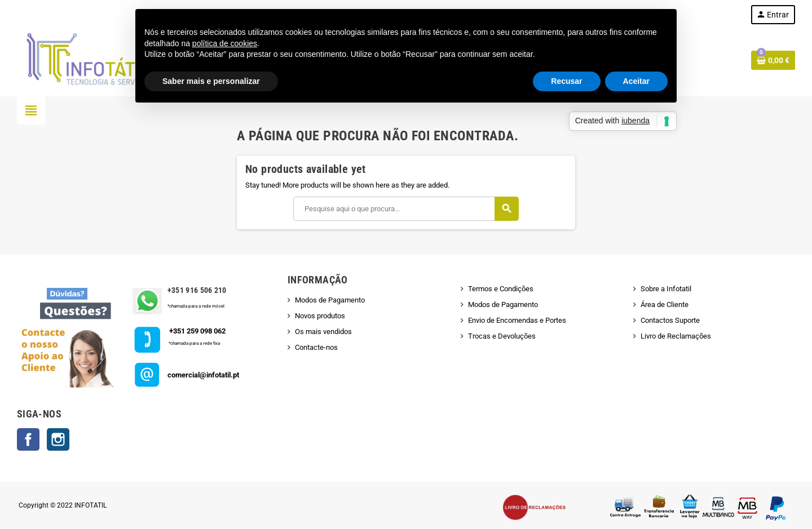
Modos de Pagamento (330, 300)
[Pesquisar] (406, 209)
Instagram (58, 439)
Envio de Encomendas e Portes (517, 320)
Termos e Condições (501, 289)
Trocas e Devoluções (502, 336)
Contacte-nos (316, 347)
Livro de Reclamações (676, 336)
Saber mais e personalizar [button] (211, 81)
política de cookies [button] (225, 43)
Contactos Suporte (670, 320)
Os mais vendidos (323, 332)
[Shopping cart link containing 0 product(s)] (773, 60)
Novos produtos (320, 316)
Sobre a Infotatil (666, 289)
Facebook (28, 439)
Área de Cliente (665, 304)
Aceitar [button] (636, 81)
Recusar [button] (566, 81)
